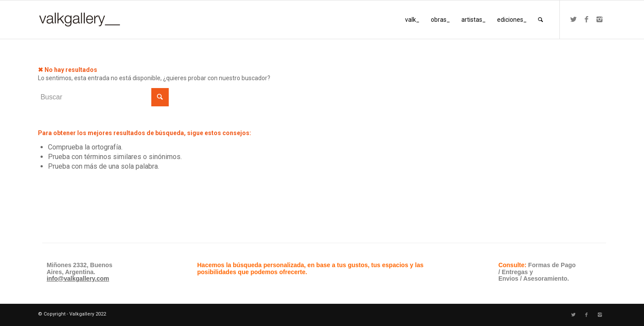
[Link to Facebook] (586, 19)
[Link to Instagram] (600, 19)
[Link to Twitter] (573, 19)
